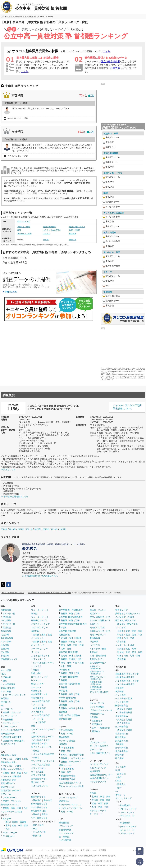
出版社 (36, 758)
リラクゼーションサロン (70, 804)
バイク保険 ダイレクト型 (127, 681)
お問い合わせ (73, 850)
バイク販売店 (37, 712)
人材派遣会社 (96, 688)
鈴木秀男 (115, 68)
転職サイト (95, 624)
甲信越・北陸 (75, 642)
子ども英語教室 (66, 730)
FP (62, 748)
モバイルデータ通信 (125, 617)
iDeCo (118, 781)
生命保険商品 (122, 716)
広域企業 (122, 642)
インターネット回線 (125, 645)
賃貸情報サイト (8, 783)
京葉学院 (17, 96)
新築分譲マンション (10, 804)
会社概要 (29, 850)
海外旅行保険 (7, 638)
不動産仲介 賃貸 (8, 780)
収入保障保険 (124, 723)
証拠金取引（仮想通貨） (14, 741)
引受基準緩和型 (125, 712)
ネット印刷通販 (97, 707)
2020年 (38, 529)
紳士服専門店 (65, 830)
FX (2, 706)
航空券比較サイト (39, 804)
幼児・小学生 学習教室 (69, 715)
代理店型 (7, 617)
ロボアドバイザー (9, 744)
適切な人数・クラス (77, 227)
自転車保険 (6, 631)
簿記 (69, 751)
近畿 (19, 773)
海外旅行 (48, 800)
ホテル (34, 829)
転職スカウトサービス (100, 631)
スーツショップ (66, 833)
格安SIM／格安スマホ (125, 620)
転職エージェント (98, 635)
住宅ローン (6, 702)
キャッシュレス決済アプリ (13, 730)
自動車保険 (6, 610)
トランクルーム (38, 659)
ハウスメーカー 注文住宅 (12, 812)
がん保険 (5, 652)
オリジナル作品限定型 (44, 754)
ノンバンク (16, 712)
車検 (33, 726)
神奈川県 (73, 240)
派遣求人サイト (97, 659)
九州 (26, 773)
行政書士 (65, 758)
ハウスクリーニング (40, 624)
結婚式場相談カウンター (101, 775)
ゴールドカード (10, 726)
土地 (26, 759)
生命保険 (5, 645)
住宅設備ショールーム (11, 790)
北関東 (15, 822)
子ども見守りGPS (40, 786)
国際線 (45, 814)
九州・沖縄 (66, 649)
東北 (8, 822)
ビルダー (7, 819)
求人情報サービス (98, 663)
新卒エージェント (98, 678)
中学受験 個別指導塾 (68, 677)
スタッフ (47, 234)
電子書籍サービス (39, 743)
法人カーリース (97, 703)
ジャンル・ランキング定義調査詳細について (127, 407)
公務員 (64, 762)
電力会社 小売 (38, 782)
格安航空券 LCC (39, 811)
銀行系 (6, 712)
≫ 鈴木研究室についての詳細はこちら (40, 576)
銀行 (5, 681)
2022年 (21, 529)
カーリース (36, 687)
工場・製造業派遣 (98, 656)
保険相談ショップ (9, 659)
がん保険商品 (122, 726)
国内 (35, 825)
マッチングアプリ (98, 782)
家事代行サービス (39, 620)
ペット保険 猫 (122, 702)
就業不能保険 (122, 734)
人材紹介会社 (96, 683)
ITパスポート (75, 762)
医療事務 (70, 748)
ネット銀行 (6, 691)
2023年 (12, 529)
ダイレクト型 (9, 613)
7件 (91, 96)
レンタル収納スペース (44, 663)
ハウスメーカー (10, 833)
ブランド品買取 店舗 (41, 765)
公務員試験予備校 (67, 779)
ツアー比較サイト (39, 818)
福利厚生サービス (39, 779)
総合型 (36, 751)
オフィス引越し (38, 768)
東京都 (46, 240)
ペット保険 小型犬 (124, 698)
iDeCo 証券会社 (8, 688)
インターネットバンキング (13, 695)
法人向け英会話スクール (70, 783)
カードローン (7, 709)
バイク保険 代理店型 (125, 684)
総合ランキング (24, 221)
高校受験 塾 (64, 635)
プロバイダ (120, 628)
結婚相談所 (95, 771)
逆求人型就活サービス (100, 617)
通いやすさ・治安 (24, 234)
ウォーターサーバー (40, 610)
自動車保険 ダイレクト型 (127, 674)
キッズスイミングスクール (70, 808)
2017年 (63, 529)
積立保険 (119, 758)
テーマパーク (96, 814)
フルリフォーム (10, 798)
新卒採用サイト (97, 672)
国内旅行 (37, 800)
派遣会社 (94, 652)
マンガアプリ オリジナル (43, 761)
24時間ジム (64, 801)
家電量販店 (64, 823)
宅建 (63, 751)
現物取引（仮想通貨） (13, 737)
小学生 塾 (63, 691)
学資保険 (5, 656)
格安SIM (121, 624)
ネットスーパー (38, 645)
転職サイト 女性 (97, 628)
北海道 (64, 638)
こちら (106, 51)
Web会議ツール (97, 714)
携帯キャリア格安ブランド (128, 613)
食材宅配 (35, 631)
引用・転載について (89, 850)
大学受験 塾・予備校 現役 (71, 610)
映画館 (93, 793)
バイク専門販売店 (41, 715)
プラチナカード (127, 816)
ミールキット (37, 638)
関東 (108, 797)
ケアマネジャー (78, 758)
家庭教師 (63, 712)
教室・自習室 (74, 230)
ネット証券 (6, 670)
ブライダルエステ (98, 742)
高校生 (64, 708)
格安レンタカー (38, 684)
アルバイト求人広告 (99, 692)
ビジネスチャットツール (101, 710)
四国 (119, 638)
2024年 (4, 529)
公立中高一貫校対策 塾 (69, 684)
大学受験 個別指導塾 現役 (71, 617)
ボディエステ (96, 750)
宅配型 (36, 670)
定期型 (129, 709)
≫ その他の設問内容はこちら (14, 496)
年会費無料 (8, 720)
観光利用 (37, 836)
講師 (19, 230)
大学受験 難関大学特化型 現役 (73, 624)
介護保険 (119, 744)
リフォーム (6, 794)
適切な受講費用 (49, 227)
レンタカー (36, 680)
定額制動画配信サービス (42, 737)
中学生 (72, 708)
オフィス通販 (37, 772)
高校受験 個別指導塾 (68, 652)
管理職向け (97, 724)
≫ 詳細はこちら (8, 469)
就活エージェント (98, 610)
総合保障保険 (122, 748)
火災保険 (5, 635)
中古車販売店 (37, 698)
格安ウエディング (98, 768)
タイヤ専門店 (65, 840)
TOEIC (64, 755)
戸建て (18, 759)
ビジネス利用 (39, 832)
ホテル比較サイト (39, 807)
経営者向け (97, 721)
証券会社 (7, 677)
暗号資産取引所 (8, 734)
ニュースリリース (42, 850)
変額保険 (119, 755)
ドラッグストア (66, 826)
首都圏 (6, 773)
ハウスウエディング (99, 764)
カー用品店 (64, 837)
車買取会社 (36, 691)
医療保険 (5, 649)
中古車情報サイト (39, 694)
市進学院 (17, 132)
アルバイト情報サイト (100, 620)
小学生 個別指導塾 (67, 698)
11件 (90, 132)
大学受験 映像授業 (67, 631)
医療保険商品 (122, 706)
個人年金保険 (122, 751)
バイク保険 (6, 620)
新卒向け (96, 731)
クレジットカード (9, 716)
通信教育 (63, 705)
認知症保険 (120, 737)
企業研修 (94, 717)
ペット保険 (6, 642)
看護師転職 (95, 638)
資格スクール (65, 765)
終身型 (120, 709)
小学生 (81, 708)
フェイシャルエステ (99, 746)
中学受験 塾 (64, 670)
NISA (3, 674)
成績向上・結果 (24, 227)
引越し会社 (36, 673)
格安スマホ (132, 624)
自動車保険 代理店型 (125, 677)
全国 (106, 807)
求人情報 (102, 850)
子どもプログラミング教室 (71, 786)
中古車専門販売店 (41, 701)
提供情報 (73, 234)
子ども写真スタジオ (40, 740)
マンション (8, 759)
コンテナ (37, 666)
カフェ (34, 733)
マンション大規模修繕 (11, 776)
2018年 (54, 529)
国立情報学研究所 (110, 62)
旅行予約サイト (38, 797)
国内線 (36, 814)
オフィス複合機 (38, 775)
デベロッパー (9, 836)
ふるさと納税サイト (40, 656)
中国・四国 (23, 825)
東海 (13, 773)
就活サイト (95, 613)
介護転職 (94, 642)
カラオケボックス (98, 811)
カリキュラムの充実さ (52, 230)
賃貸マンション (8, 787)
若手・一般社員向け (101, 728)
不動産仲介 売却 (8, 755)
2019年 (46, 529)
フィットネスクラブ (68, 798)
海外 (41, 825)
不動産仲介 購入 (8, 762)
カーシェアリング (39, 677)
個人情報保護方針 (58, 850)
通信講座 (63, 744)
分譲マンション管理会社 (12, 769)
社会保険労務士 (76, 755)
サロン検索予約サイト (100, 753)
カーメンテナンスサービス (44, 729)
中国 (140, 635)
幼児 (63, 734)
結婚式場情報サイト (99, 778)
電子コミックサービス (41, 747)
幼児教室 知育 (65, 719)
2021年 (29, 529)
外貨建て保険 (122, 741)
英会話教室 (64, 737)
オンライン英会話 (67, 741)
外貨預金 (5, 698)
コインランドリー (39, 628)
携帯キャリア (122, 610)
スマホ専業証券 (8, 684)
